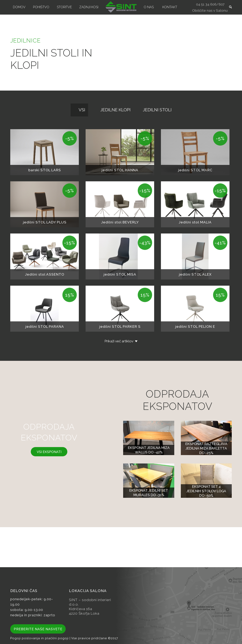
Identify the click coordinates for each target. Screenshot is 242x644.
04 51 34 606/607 (210, 5)
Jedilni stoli (157, 110)
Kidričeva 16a (81, 609)
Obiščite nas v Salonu (210, 11)
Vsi (82, 110)
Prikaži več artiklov (119, 341)
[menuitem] (19, 7)
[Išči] (229, 7)
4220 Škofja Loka (84, 613)
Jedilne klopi (115, 110)
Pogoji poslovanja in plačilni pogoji (40, 638)
